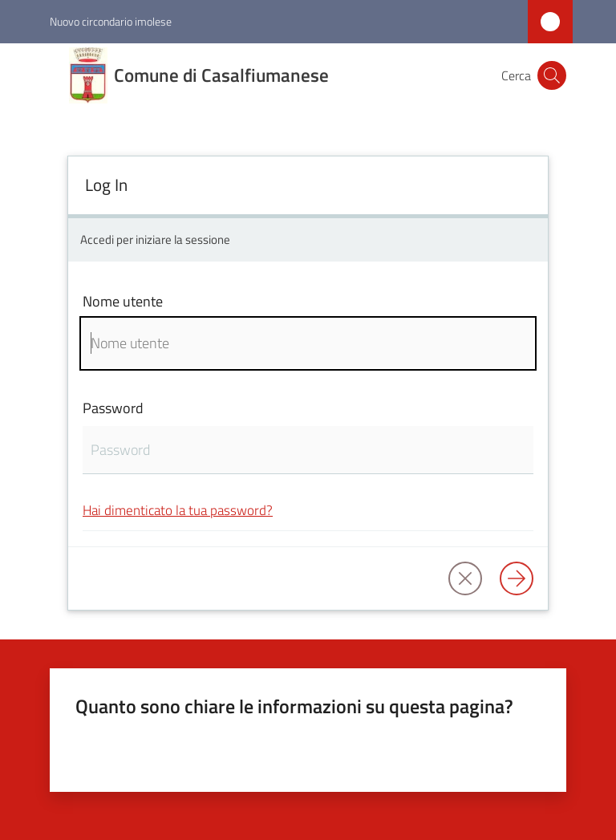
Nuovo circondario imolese (111, 21)
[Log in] (517, 578)
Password (113, 408)
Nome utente (123, 301)
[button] (552, 75)
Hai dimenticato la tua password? (178, 510)
